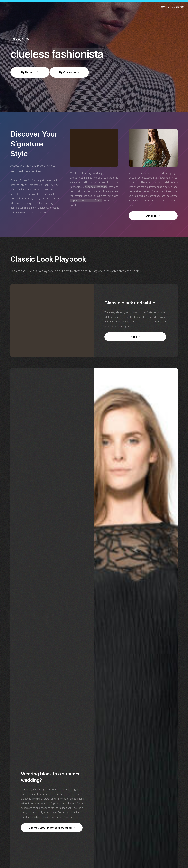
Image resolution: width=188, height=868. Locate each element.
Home (165, 7)
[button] (30, 72)
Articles (178, 7)
